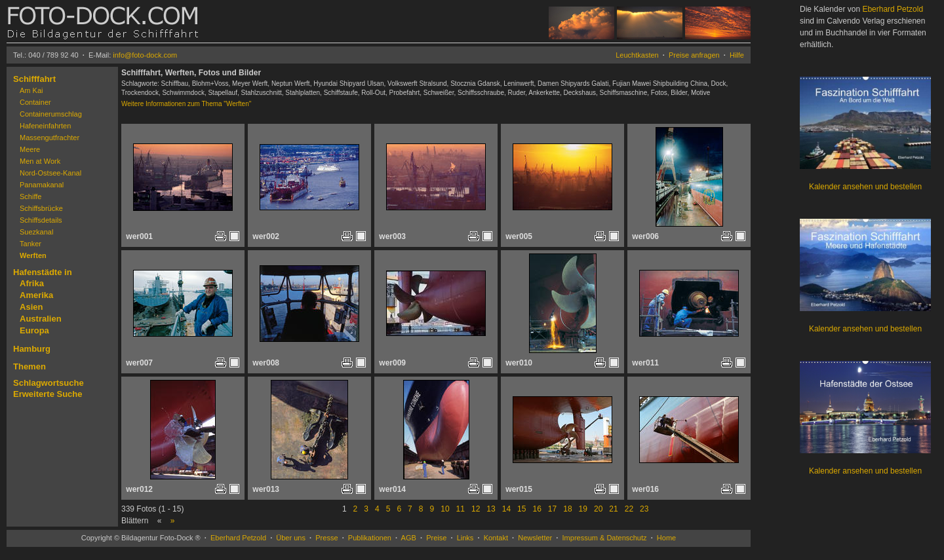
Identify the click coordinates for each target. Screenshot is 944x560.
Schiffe (30, 196)
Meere (30, 149)
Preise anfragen (694, 55)
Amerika (36, 295)
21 (613, 509)
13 (491, 509)
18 (567, 509)
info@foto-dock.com (145, 55)
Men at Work (40, 161)
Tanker (30, 244)
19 (583, 509)
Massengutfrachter (49, 138)
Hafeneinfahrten (45, 126)
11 (461, 509)
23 (644, 509)
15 (521, 509)
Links (465, 538)
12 (476, 509)
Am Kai (31, 90)
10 (445, 509)
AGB (409, 538)
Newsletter (535, 538)
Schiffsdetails (41, 220)
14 (506, 509)
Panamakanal (42, 185)
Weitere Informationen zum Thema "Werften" (186, 104)
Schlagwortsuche (49, 383)
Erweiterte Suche (48, 394)
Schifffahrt (34, 79)
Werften (33, 255)
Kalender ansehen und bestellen (865, 187)
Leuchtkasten (637, 55)
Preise (436, 538)
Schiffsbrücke (41, 208)
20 (598, 509)
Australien (41, 319)
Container (35, 102)
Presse (326, 538)
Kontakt (496, 538)
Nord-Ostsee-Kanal (50, 173)
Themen (29, 366)
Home (666, 538)
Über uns (291, 538)
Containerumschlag (51, 114)
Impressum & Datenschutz (605, 538)
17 (552, 509)
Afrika (32, 283)
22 (629, 509)
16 (537, 509)
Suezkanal (36, 232)
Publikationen (370, 538)
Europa (34, 330)
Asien (31, 307)
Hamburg (32, 349)
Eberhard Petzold (238, 538)
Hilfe (737, 55)
